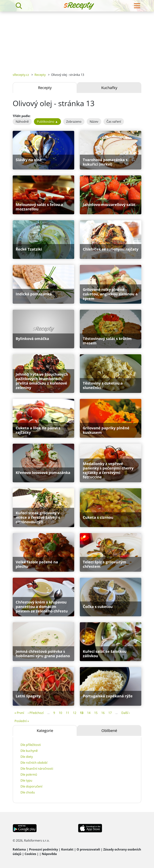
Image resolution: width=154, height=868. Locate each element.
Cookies (30, 854)
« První (19, 713)
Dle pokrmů (29, 775)
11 (67, 713)
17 (110, 713)
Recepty (40, 75)
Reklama (19, 849)
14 (89, 713)
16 (103, 713)
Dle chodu (28, 792)
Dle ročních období (34, 763)
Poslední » (22, 721)
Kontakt (67, 849)
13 (82, 713)
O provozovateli (88, 849)
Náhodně (22, 122)
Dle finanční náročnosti (37, 769)
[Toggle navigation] (137, 6)
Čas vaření (114, 122)
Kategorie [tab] (45, 731)
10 (60, 713)
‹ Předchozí (36, 713)
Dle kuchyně (29, 751)
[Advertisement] (77, 39)
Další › (126, 713)
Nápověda (49, 854)
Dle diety (27, 757)
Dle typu (26, 780)
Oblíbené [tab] (109, 731)
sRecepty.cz (21, 75)
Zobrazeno (74, 122)
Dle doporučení (31, 786)
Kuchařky (109, 88)
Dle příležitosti (31, 745)
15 (96, 713)
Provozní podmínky (44, 849)
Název (94, 122)
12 (75, 713)
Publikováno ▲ (47, 122)
